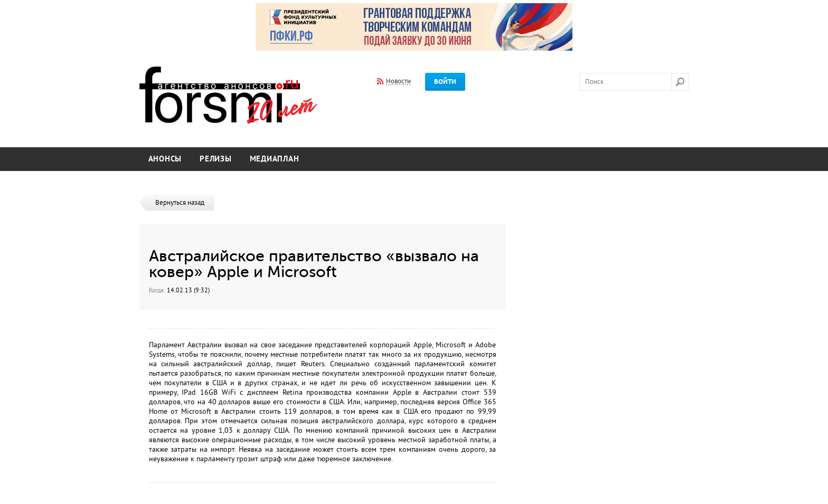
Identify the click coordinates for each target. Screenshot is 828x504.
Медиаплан (275, 159)
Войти (445, 82)
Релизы (216, 159)
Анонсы (165, 159)
